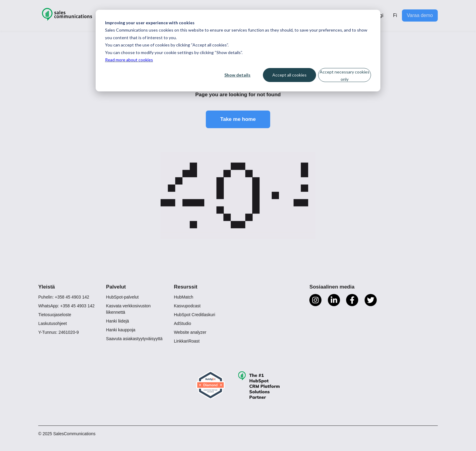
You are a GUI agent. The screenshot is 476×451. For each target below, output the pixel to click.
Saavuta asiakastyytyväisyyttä (134, 339)
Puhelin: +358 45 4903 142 (64, 297)
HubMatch (184, 297)
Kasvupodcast (187, 306)
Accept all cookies (289, 75)
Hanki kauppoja (121, 330)
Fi (395, 15)
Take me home (238, 119)
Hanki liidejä (117, 321)
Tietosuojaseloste (55, 315)
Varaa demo (420, 15)
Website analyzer (190, 332)
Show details (237, 75)
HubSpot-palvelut (122, 297)
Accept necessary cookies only (345, 76)
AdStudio (183, 323)
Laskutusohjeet (53, 323)
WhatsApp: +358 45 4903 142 (66, 306)
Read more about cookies (129, 60)
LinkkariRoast (187, 341)
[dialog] (238, 51)
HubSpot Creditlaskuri (195, 315)
